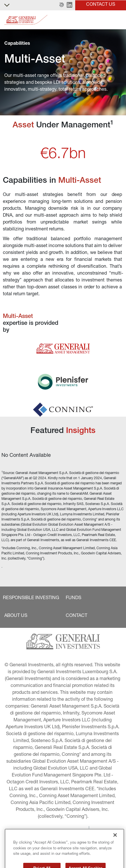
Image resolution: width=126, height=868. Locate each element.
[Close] (115, 846)
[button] (62, 5)
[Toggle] (118, 20)
